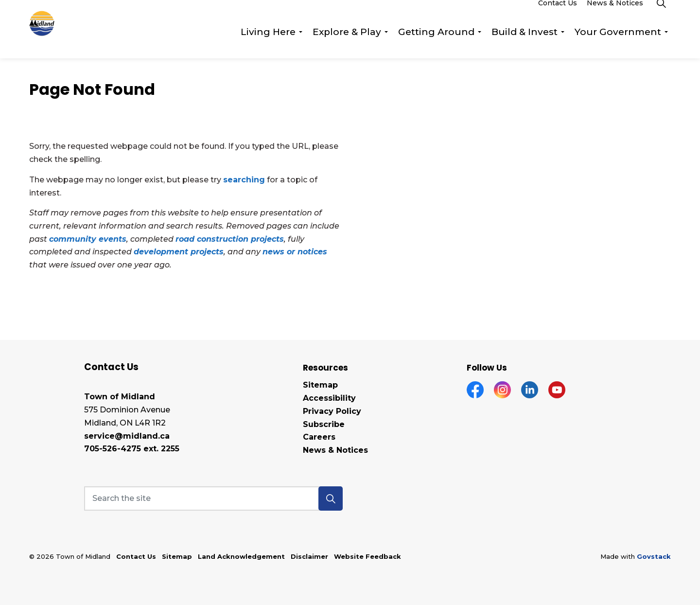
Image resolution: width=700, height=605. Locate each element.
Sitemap (320, 385)
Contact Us (558, 15)
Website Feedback (367, 556)
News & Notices (615, 15)
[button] (331, 498)
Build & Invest (525, 44)
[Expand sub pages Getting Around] (479, 44)
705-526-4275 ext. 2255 (132, 449)
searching (244, 180)
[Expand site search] (661, 15)
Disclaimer (309, 556)
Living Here (268, 44)
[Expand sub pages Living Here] (300, 44)
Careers (319, 437)
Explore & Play (347, 44)
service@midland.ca (127, 436)
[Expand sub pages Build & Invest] (562, 44)
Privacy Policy (332, 411)
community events (88, 239)
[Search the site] (214, 498)
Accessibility (329, 398)
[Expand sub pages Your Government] (666, 44)
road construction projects (230, 239)
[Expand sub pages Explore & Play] (386, 44)
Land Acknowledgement (241, 556)
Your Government (618, 44)
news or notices (295, 252)
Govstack (654, 556)
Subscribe (324, 424)
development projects (179, 252)
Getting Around (436, 44)
